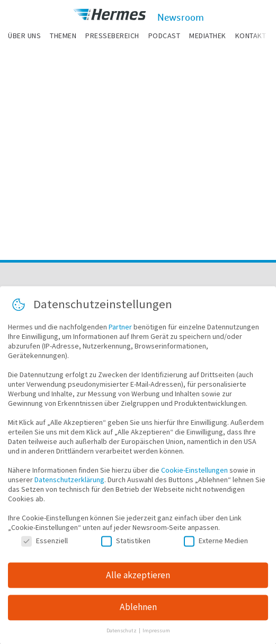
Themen (63, 36)
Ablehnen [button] (138, 612)
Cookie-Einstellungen (194, 475)
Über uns (24, 36)
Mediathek (208, 36)
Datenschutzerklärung (69, 484)
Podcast (164, 36)
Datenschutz (122, 635)
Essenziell (44, 545)
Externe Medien (216, 545)
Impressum (156, 635)
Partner (120, 332)
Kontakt (251, 36)
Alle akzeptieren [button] (138, 579)
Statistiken (126, 545)
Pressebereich (112, 36)
